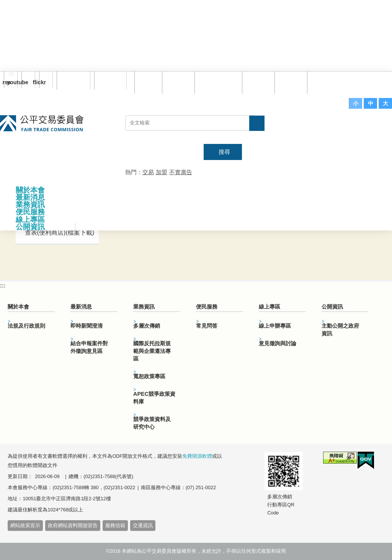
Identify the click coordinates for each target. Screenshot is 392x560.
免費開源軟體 (197, 456)
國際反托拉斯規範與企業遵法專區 (152, 351)
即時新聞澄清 (87, 326)
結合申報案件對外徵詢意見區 (89, 347)
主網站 (377, 127)
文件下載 (292, 82)
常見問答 (259, 82)
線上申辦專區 (275, 326)
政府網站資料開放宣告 (73, 526)
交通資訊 (143, 526)
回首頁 (149, 82)
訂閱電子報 (73, 80)
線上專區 (30, 220)
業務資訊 (30, 205)
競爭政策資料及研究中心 (152, 423)
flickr (42, 82)
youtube (25, 82)
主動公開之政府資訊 (340, 330)
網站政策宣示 (25, 526)
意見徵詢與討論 (278, 343)
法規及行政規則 (26, 326)
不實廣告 (181, 172)
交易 (148, 172)
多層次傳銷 (147, 326)
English (108, 80)
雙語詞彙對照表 (219, 82)
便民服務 (30, 212)
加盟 (162, 172)
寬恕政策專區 (149, 376)
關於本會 (30, 190)
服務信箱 (324, 82)
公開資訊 (30, 227)
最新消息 (30, 197)
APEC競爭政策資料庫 (154, 398)
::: (11, 74)
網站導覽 (179, 82)
